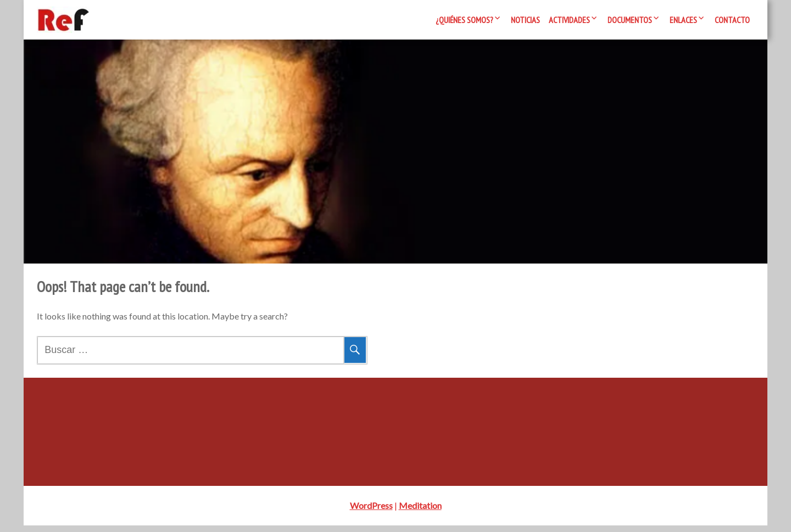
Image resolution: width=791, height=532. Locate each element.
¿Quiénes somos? (464, 20)
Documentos (630, 20)
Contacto (732, 20)
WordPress (371, 512)
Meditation (420, 512)
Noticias (525, 20)
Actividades (569, 20)
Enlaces (683, 20)
